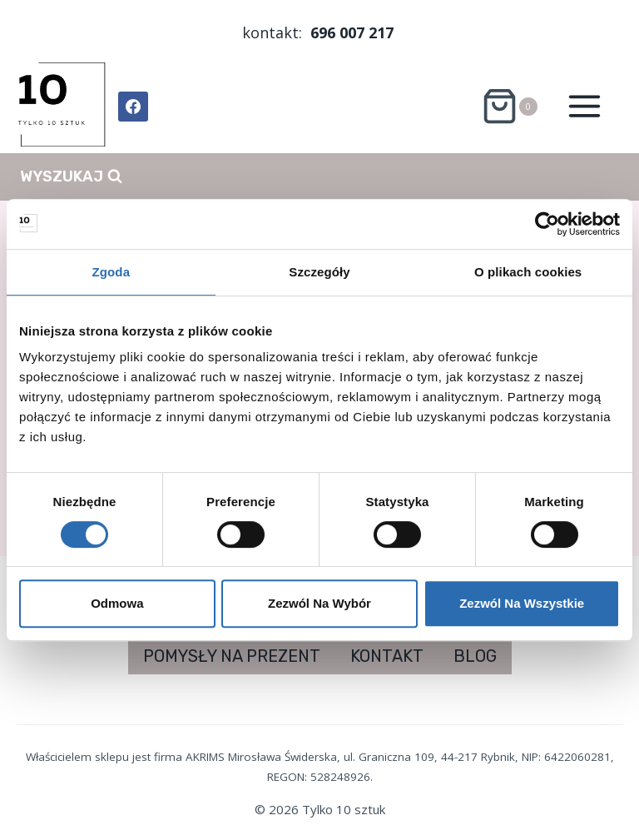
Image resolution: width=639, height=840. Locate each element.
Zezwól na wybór (319, 603)
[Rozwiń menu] (584, 107)
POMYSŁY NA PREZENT (232, 656)
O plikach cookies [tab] (528, 272)
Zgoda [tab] (111, 272)
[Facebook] (133, 107)
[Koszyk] (509, 106)
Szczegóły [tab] (319, 272)
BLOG (475, 656)
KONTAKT (387, 656)
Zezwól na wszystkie (522, 603)
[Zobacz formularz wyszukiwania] (71, 177)
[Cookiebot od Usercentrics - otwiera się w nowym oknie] (547, 224)
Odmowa (117, 603)
